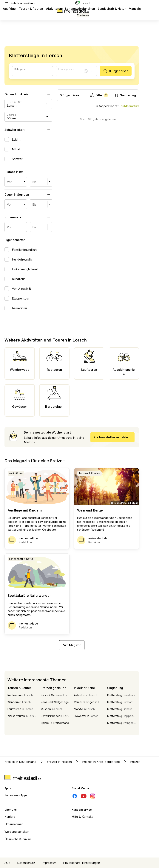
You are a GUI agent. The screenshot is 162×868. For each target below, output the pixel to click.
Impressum (49, 863)
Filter (99, 95)
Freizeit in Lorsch (138, 762)
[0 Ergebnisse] (116, 71)
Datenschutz (26, 863)
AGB (7, 863)
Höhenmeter (28, 217)
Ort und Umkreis (28, 94)
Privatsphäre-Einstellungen (82, 863)
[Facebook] (75, 796)
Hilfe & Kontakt (82, 817)
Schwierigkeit (28, 130)
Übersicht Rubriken (18, 839)
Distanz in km (28, 172)
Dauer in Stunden (28, 195)
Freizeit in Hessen (56, 762)
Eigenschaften (28, 240)
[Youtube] (84, 796)
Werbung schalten (17, 832)
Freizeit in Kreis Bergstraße (97, 762)
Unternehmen (14, 824)
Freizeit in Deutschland (21, 762)
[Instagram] (93, 796)
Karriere (10, 817)
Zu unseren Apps (16, 795)
